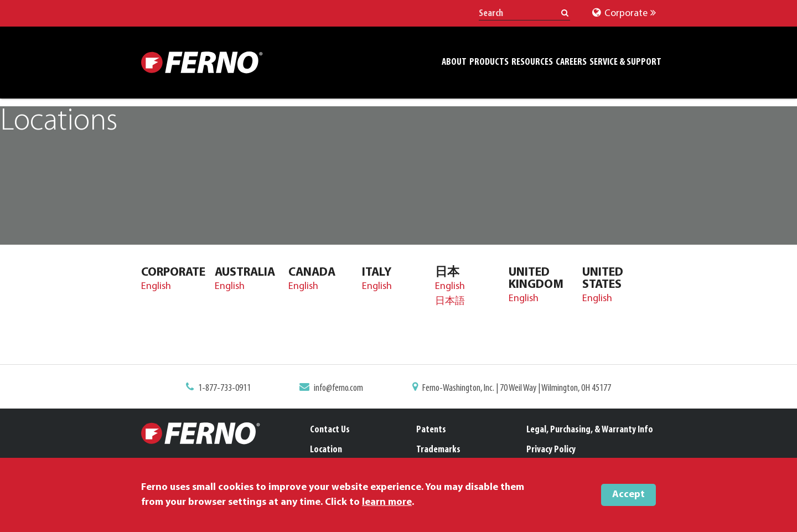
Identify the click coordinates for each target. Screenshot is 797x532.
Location (326, 450)
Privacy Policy (551, 450)
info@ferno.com (338, 388)
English (156, 286)
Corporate (624, 14)
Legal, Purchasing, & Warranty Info (590, 430)
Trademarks (438, 450)
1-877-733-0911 (224, 388)
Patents (431, 430)
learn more (387, 502)
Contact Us (330, 430)
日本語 (450, 301)
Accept (628, 495)
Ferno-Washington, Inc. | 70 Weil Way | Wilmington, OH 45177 (517, 388)
